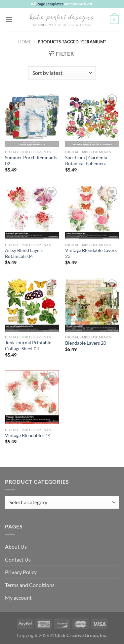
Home (25, 42)
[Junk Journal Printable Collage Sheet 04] (32, 305)
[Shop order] (62, 73)
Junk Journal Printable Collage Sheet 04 (28, 346)
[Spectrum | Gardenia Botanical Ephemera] (92, 120)
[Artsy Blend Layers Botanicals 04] (32, 212)
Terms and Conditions (30, 585)
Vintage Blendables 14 (28, 435)
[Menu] (9, 19)
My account (18, 597)
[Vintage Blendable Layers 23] (92, 212)
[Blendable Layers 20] (92, 305)
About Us (16, 546)
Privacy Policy (21, 572)
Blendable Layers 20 (86, 343)
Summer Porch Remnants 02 (31, 161)
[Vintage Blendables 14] (32, 397)
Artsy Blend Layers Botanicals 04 (24, 253)
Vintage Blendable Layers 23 (91, 253)
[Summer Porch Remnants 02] (32, 120)
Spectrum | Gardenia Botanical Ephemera (86, 161)
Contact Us (18, 559)
